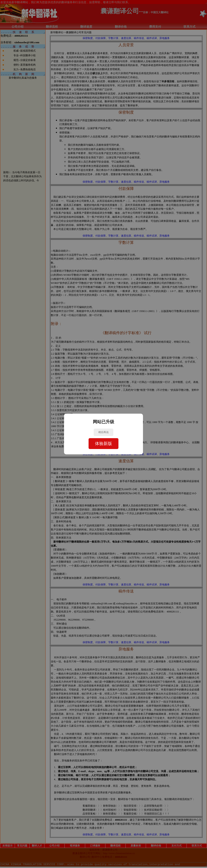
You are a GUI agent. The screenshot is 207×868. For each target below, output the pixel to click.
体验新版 (103, 443)
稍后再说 (103, 432)
